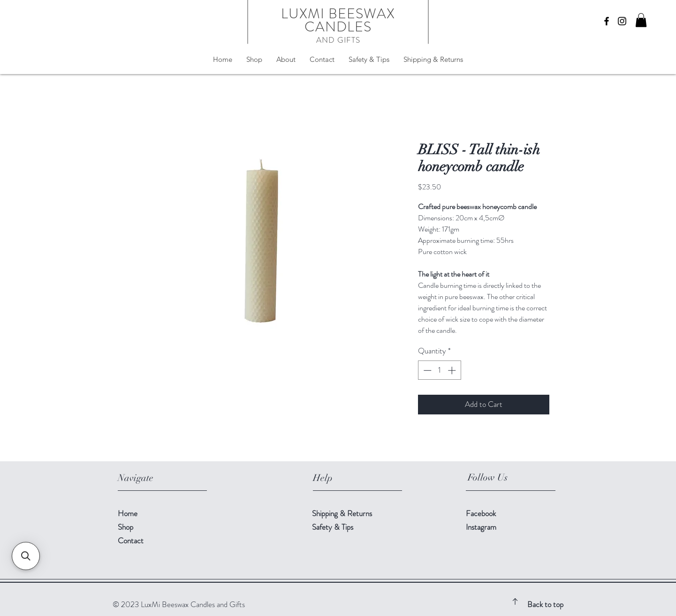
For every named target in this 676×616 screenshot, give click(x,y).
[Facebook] (607, 21)
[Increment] (453, 370)
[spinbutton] (439, 370)
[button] (641, 20)
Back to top (545, 604)
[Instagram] (622, 21)
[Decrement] (426, 370)
